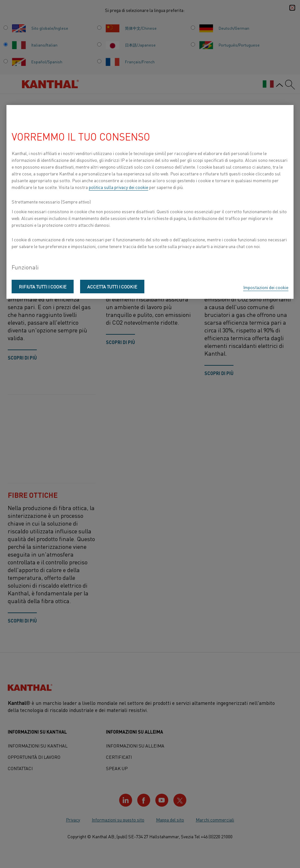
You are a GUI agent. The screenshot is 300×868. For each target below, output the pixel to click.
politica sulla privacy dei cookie (119, 187)
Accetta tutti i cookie (112, 287)
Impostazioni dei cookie (266, 287)
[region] (150, 202)
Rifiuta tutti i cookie (43, 287)
